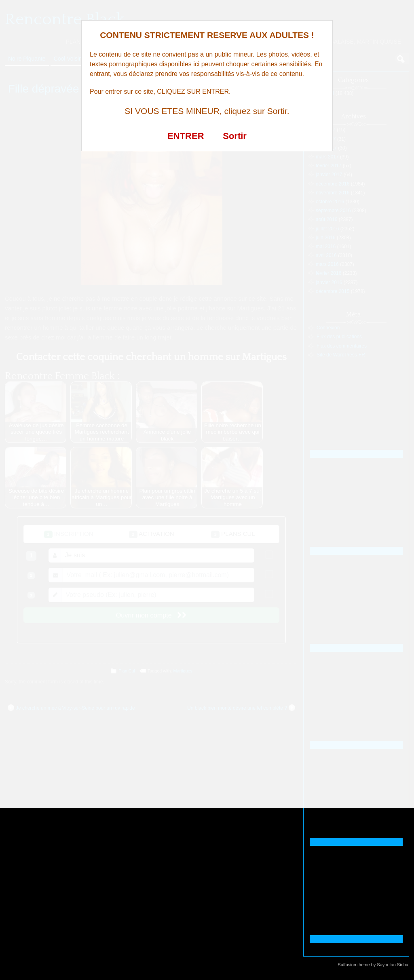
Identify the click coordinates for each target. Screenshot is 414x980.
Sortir (235, 136)
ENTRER (186, 136)
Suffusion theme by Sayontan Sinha (373, 965)
